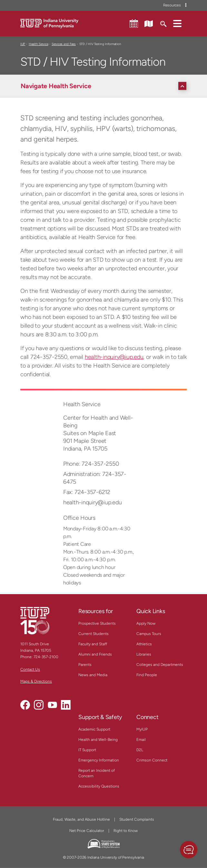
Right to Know (126, 831)
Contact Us (30, 669)
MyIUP (142, 729)
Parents (85, 665)
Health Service (38, 44)
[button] (177, 23)
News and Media (93, 675)
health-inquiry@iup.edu (114, 357)
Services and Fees (64, 44)
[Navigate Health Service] (105, 86)
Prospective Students (97, 623)
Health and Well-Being (98, 740)
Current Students (94, 634)
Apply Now (146, 623)
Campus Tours (149, 634)
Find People (147, 675)
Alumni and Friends (95, 654)
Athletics (144, 644)
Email (141, 740)
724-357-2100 (46, 657)
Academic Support (94, 729)
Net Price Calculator (87, 831)
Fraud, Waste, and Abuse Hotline (81, 819)
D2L (140, 750)
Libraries (144, 654)
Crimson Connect (152, 760)
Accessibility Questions (99, 786)
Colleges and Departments (160, 665)
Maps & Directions (36, 681)
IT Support (87, 750)
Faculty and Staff (93, 644)
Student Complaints (137, 819)
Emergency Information (99, 760)
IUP (23, 44)
